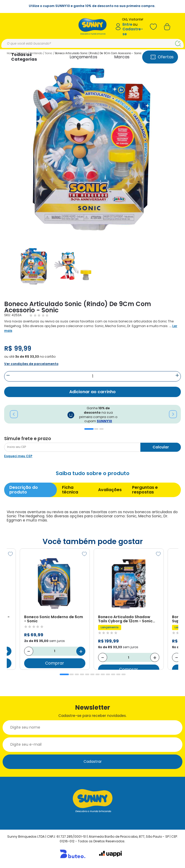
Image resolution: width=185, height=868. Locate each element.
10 (113, 674)
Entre (127, 24)
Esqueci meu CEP (18, 456)
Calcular (161, 447)
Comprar (55, 663)
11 (118, 674)
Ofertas (162, 57)
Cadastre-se (133, 31)
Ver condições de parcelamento (31, 364)
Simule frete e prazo (28, 439)
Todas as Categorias (24, 57)
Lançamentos (83, 57)
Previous (11, 414)
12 (124, 674)
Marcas (122, 57)
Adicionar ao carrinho (93, 392)
